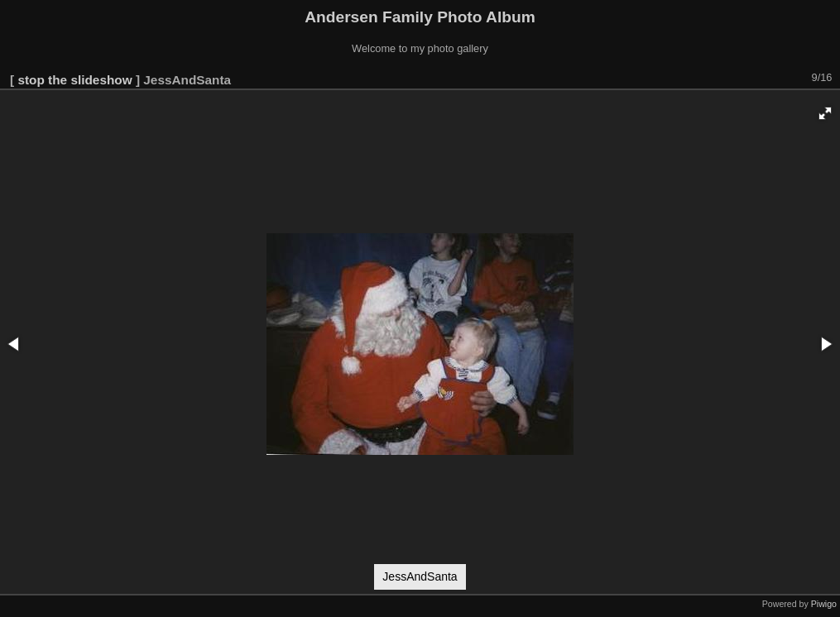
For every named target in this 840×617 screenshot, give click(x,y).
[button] (825, 113)
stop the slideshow (74, 80)
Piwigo (824, 604)
